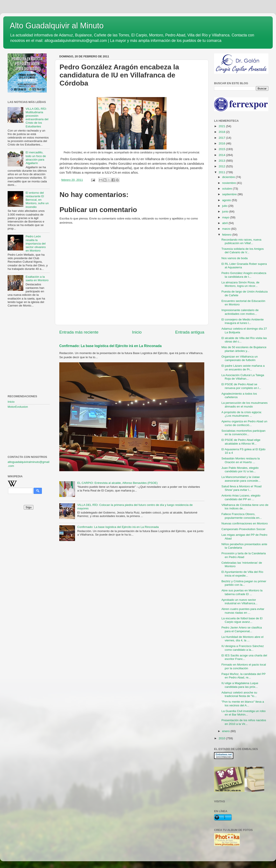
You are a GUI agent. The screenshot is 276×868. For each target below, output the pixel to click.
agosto (227, 200)
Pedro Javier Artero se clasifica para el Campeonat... (242, 629)
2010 (222, 738)
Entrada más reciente (79, 332)
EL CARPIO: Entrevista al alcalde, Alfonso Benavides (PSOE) (117, 483)
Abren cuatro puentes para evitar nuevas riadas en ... (243, 611)
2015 (222, 149)
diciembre (229, 177)
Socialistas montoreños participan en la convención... (244, 432)
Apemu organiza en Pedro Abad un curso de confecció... (244, 423)
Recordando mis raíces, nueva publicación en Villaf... (241, 241)
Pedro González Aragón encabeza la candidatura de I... (244, 275)
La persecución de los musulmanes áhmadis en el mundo (245, 405)
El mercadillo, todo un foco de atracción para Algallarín (36, 158)
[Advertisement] (29, 332)
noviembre (229, 183)
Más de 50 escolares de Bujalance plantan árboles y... (244, 349)
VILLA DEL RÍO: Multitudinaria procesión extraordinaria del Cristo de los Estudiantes (37, 118)
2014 (222, 155)
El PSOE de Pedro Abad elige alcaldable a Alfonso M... (241, 442)
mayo (226, 217)
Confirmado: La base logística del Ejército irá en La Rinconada (110, 346)
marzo (227, 229)
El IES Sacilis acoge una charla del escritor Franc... (244, 657)
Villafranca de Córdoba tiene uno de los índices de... (245, 507)
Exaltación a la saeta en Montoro (37, 278)
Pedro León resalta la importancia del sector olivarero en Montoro (36, 243)
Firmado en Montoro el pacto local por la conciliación (244, 666)
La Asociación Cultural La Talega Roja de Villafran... (243, 377)
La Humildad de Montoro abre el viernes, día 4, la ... (243, 639)
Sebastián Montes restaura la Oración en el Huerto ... (241, 460)
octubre (227, 189)
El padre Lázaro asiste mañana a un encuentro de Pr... (243, 367)
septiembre (230, 194)
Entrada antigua (190, 332)
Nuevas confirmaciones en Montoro (245, 523)
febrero (227, 235)
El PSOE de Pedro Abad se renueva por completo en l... (241, 386)
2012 (222, 166)
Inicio (137, 332)
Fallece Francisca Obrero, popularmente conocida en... (242, 516)
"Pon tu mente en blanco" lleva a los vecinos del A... (243, 703)
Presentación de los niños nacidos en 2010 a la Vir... (244, 722)
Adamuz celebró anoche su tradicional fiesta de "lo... (239, 694)
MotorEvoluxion (18, 407)
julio (225, 206)
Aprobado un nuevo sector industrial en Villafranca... (240, 602)
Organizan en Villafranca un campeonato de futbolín (240, 358)
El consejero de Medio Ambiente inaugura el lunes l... (243, 321)
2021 (222, 126)
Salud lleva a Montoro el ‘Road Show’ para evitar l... (242, 488)
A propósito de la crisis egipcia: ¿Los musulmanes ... (242, 414)
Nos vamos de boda (235, 258)
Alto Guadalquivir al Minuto (57, 26)
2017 (222, 138)
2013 (222, 161)
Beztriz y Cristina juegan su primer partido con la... (244, 583)
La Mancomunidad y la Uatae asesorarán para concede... (241, 479)
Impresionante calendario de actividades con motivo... (240, 312)
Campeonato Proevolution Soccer (244, 529)
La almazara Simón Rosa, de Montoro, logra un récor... (240, 284)
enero (226, 731)
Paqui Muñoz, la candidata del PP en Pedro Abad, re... (244, 676)
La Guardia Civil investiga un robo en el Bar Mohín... (244, 713)
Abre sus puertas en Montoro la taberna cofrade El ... (242, 592)
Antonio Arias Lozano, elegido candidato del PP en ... (241, 497)
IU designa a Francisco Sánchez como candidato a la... (243, 648)
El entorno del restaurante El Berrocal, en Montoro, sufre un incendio (37, 200)
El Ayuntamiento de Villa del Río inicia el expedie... (242, 574)
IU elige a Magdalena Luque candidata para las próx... (240, 685)
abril (225, 223)
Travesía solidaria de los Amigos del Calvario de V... (243, 251)
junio (226, 211)
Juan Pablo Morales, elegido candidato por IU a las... (240, 470)
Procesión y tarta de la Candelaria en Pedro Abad (244, 555)
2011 (222, 172)
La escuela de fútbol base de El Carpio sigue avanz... (242, 620)
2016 (222, 143)
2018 (222, 132)
